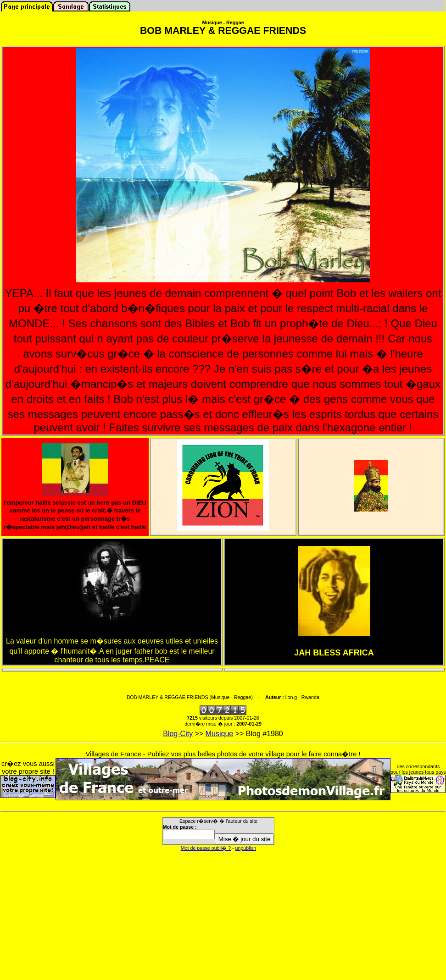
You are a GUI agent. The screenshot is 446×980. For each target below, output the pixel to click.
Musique (219, 734)
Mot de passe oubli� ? (206, 848)
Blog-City (178, 734)
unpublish (246, 848)
